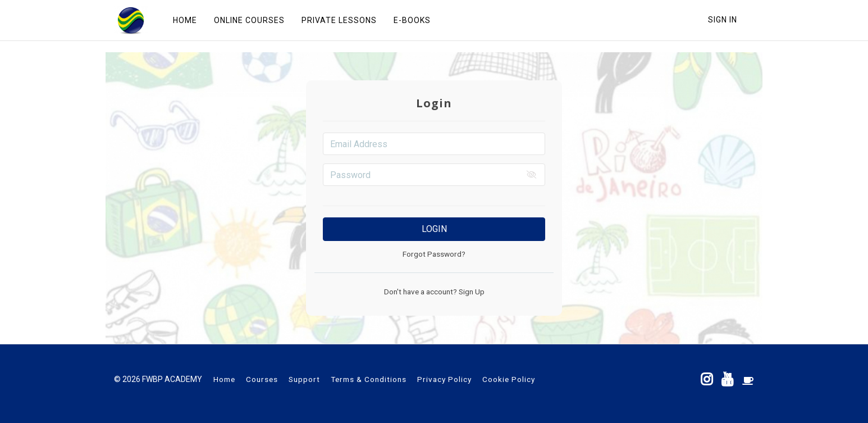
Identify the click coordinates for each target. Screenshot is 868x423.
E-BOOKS (412, 20)
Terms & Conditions (369, 379)
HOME (185, 20)
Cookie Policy (509, 379)
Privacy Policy (444, 379)
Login (434, 229)
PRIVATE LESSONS (339, 20)
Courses (262, 379)
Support (304, 379)
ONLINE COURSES (249, 20)
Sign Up (471, 292)
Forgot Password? (434, 254)
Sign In (723, 20)
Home (224, 379)
